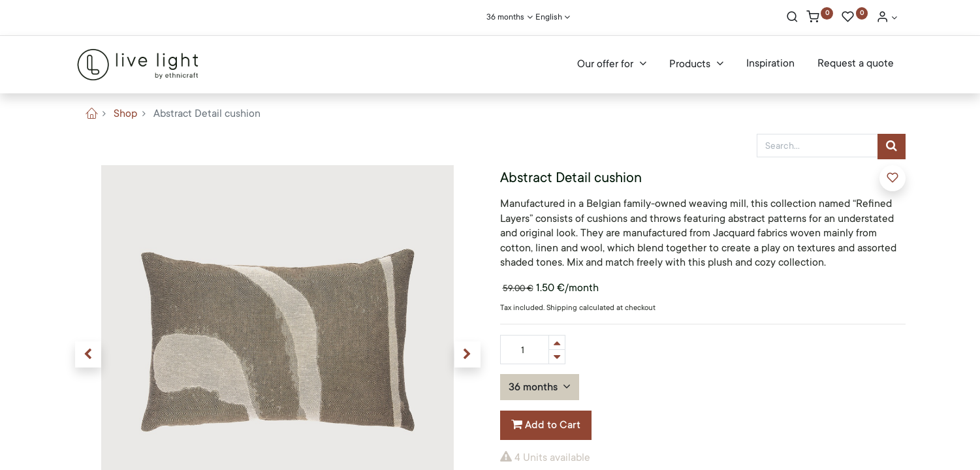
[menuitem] (770, 64)
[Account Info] (887, 18)
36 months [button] (534, 387)
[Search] (792, 18)
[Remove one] (557, 357)
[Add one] (557, 342)
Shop (125, 114)
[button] (88, 354)
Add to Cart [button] (546, 425)
